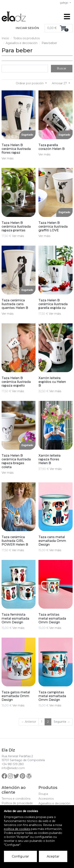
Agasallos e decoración (22, 43)
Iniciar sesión (27, 28)
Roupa (43, 794)
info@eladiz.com (13, 768)
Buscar (62, 68)
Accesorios (46, 799)
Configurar (20, 856)
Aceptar (53, 856)
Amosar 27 (60, 83)
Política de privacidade (17, 803)
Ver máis (7, 158)
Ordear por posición (30, 83)
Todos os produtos (26, 38)
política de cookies (17, 829)
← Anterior (29, 722)
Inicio (5, 38)
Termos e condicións (16, 799)
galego (64, 3)
